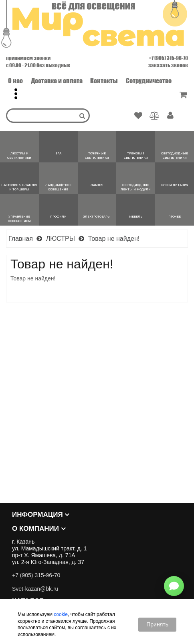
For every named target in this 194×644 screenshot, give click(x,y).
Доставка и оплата (57, 81)
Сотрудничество (149, 81)
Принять (157, 624)
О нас (15, 81)
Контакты (104, 81)
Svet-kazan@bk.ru (35, 589)
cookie (61, 614)
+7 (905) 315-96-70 (168, 58)
